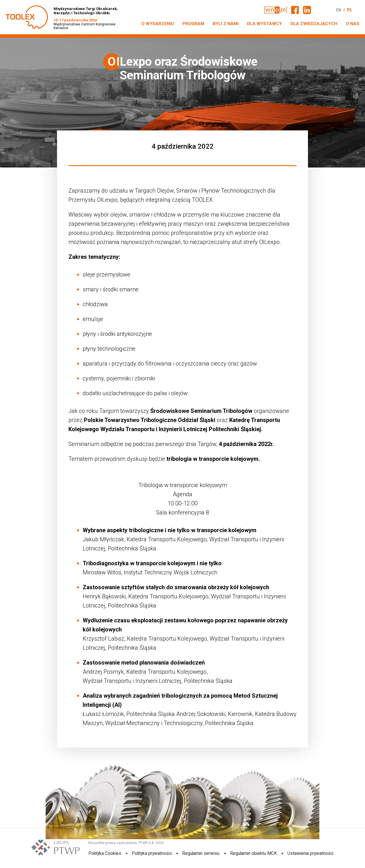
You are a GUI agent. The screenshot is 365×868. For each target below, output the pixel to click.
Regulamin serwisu (201, 853)
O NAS (353, 24)
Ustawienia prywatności (311, 853)
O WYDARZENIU (158, 24)
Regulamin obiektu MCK (254, 853)
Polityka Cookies (104, 853)
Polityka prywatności (152, 853)
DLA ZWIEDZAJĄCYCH (314, 24)
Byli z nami (226, 24)
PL (350, 10)
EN (339, 10)
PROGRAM (193, 24)
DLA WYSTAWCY (264, 24)
